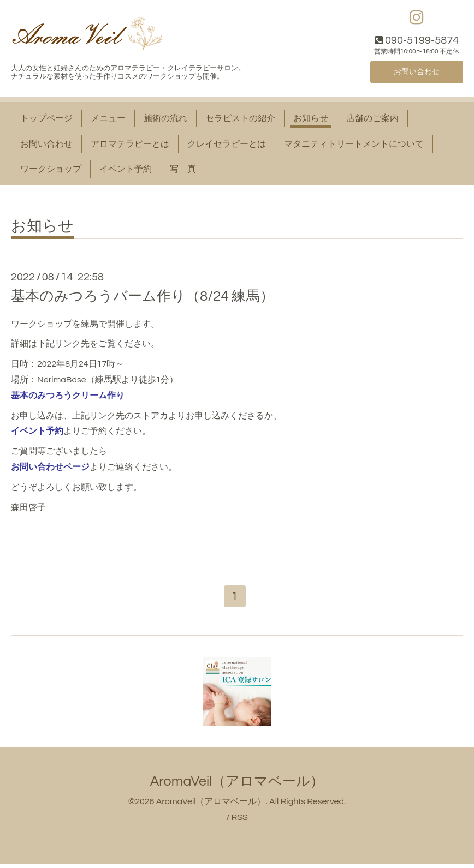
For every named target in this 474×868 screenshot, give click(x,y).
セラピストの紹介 (240, 121)
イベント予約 (126, 172)
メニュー (108, 121)
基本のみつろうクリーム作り (68, 398)
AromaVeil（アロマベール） (237, 786)
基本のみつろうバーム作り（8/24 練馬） (143, 300)
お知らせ (311, 121)
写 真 (183, 172)
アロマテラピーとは (130, 147)
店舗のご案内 (372, 121)
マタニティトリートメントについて (354, 147)
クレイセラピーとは (227, 147)
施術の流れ (165, 121)
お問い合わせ (417, 74)
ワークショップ (51, 172)
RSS (239, 822)
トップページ (46, 121)
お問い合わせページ (50, 470)
